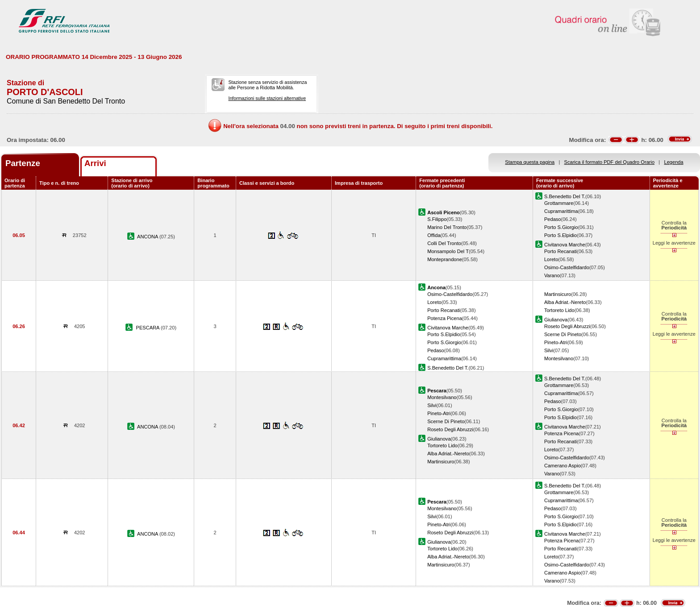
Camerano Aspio (562, 466)
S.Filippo (437, 219)
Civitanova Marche (565, 245)
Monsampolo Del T (448, 251)
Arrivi (95, 163)
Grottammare (559, 203)
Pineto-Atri (556, 342)
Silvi (549, 350)
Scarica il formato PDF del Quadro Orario (610, 162)
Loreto (551, 259)
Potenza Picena (445, 318)
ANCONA (148, 237)
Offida (434, 235)
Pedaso (553, 219)
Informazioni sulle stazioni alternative (267, 98)
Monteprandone (445, 259)
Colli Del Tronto (444, 243)
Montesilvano (559, 358)
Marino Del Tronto (447, 227)
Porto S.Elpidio (560, 235)
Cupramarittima (561, 211)
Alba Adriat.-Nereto (565, 302)
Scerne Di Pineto (563, 334)
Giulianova (556, 320)
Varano (552, 275)
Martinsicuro (558, 294)
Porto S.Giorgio (561, 227)
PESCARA (148, 328)
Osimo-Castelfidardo (567, 267)
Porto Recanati (560, 251)
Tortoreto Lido (559, 310)
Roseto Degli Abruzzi (567, 326)
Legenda (674, 162)
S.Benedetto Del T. (565, 196)
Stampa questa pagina (530, 162)
